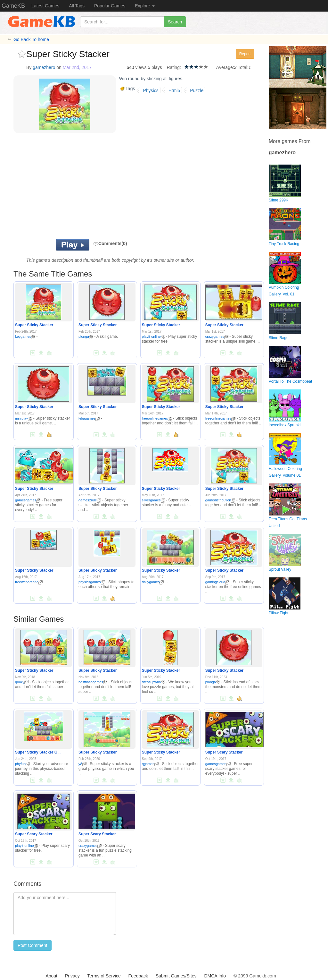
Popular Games (110, 6)
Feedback (138, 976)
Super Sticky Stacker (34, 325)
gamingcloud (217, 582)
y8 (82, 764)
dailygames (153, 582)
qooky (22, 682)
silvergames (153, 500)
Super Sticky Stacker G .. (38, 752)
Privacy (72, 976)
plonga (86, 337)
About (51, 976)
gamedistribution (220, 500)
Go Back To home (31, 39)
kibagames (89, 418)
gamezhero (44, 67)
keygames (25, 337)
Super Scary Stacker (224, 752)
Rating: (174, 67)
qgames (150, 764)
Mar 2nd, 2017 (77, 67)
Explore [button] (145, 6)
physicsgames (92, 582)
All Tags (77, 6)
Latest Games (45, 6)
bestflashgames (93, 682)
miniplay (24, 418)
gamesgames (28, 500)
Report (245, 54)
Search (175, 22)
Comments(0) (110, 243)
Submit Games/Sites (176, 976)
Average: (225, 67)
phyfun (22, 764)
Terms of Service (104, 976)
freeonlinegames (157, 418)
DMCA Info (215, 976)
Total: (243, 67)
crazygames (217, 337)
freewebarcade (29, 582)
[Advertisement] (88, 188)
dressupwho (153, 682)
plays (157, 67)
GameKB (13, 6)
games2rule (90, 500)
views (141, 67)
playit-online (153, 337)
